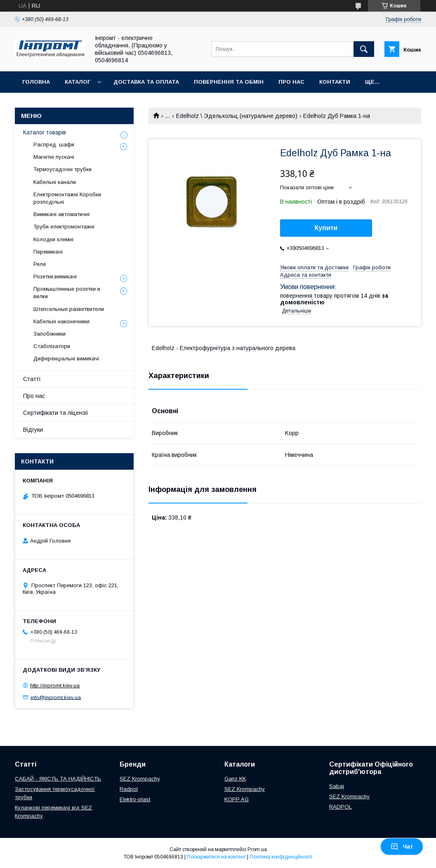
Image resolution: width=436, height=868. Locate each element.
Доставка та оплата (146, 82)
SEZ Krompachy (140, 779)
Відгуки (33, 430)
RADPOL (341, 807)
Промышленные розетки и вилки (67, 293)
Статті (32, 379)
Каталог (78, 82)
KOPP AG (237, 799)
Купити (326, 228)
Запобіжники (49, 334)
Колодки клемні (53, 239)
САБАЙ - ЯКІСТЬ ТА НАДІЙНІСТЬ (58, 779)
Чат (402, 847)
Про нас (291, 82)
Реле (40, 264)
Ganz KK (235, 779)
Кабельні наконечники (61, 321)
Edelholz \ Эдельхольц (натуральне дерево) (237, 116)
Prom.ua (257, 849)
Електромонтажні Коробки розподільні (67, 198)
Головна (36, 82)
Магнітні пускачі (54, 157)
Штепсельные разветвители (69, 309)
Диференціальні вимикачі (66, 359)
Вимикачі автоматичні (61, 214)
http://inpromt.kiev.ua (55, 686)
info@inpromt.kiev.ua (56, 697)
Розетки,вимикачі (55, 276)
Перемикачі (48, 252)
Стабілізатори (52, 346)
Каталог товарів (45, 132)
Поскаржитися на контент (216, 857)
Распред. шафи (54, 145)
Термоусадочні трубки (62, 169)
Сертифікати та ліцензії (56, 413)
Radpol (129, 789)
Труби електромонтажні (64, 227)
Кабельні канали (55, 182)
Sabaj (337, 786)
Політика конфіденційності (281, 857)
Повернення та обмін (229, 82)
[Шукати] (364, 49)
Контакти (335, 82)
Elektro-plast (135, 799)
